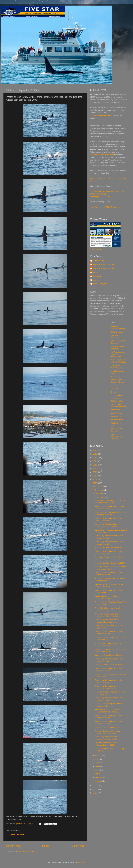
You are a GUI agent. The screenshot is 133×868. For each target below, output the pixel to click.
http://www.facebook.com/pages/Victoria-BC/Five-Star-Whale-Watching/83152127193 (107, 194)
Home (46, 846)
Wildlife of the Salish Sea (116, 430)
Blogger (81, 862)
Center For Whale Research (118, 342)
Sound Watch (116, 413)
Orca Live (115, 392)
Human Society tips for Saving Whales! (119, 361)
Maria (95, 280)
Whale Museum (117, 420)
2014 (95, 461)
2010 (95, 476)
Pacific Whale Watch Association (118, 405)
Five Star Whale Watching (104, 265)
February (99, 777)
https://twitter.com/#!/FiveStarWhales (105, 207)
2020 (95, 450)
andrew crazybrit (100, 284)
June (97, 763)
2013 (95, 465)
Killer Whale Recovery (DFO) (117, 366)
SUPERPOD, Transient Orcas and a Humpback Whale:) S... (110, 502)
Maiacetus (115, 376)
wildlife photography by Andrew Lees (117, 436)
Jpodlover (97, 276)
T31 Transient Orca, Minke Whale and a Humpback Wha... (110, 513)
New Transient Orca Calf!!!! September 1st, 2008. (106, 744)
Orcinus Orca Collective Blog (117, 400)
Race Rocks (116, 410)
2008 (95, 483)
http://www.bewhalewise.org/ (102, 115)
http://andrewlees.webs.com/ (102, 155)
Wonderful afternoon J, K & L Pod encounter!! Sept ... (109, 609)
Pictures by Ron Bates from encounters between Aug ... (107, 738)
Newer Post (13, 846)
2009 (95, 479)
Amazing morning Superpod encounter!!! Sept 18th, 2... (107, 615)
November (100, 490)
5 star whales (98, 261)
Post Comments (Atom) (27, 851)
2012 (95, 468)
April (97, 770)
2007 (95, 786)
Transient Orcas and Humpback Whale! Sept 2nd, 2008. (108, 732)
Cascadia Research (115, 336)
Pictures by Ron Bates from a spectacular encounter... (107, 621)
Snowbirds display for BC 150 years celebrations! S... (110, 580)
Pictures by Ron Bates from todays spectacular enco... (109, 591)
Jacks (95, 272)
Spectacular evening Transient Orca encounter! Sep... (110, 705)
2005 (95, 793)
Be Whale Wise (117, 332)
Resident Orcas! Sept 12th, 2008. (109, 665)
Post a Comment (17, 835)
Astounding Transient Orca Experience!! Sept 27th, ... (107, 525)
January (99, 781)
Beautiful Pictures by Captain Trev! (109, 548)
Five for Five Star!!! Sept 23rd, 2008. (110, 563)
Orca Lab (114, 389)
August (98, 755)
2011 (95, 472)
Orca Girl (114, 385)
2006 (95, 789)
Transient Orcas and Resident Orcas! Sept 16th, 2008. (110, 639)
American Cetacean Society (118, 328)
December (100, 486)
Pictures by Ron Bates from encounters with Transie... (106, 687)
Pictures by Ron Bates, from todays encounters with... (109, 507)
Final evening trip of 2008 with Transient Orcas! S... (107, 597)
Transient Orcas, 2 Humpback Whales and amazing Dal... (111, 568)
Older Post (78, 846)
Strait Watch (116, 416)
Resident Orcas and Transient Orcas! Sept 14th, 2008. (110, 650)
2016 (95, 454)
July (97, 759)
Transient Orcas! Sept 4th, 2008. (108, 727)
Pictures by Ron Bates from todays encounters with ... (109, 519)
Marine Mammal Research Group (117, 381)
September (100, 497)
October (99, 494)
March (98, 774)
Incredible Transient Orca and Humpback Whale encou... (107, 711)
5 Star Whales (96, 249)
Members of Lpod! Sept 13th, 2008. (109, 655)
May (97, 766)
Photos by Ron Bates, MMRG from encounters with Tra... (109, 644)
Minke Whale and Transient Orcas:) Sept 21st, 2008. (109, 585)
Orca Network (116, 395)
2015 (95, 458)
